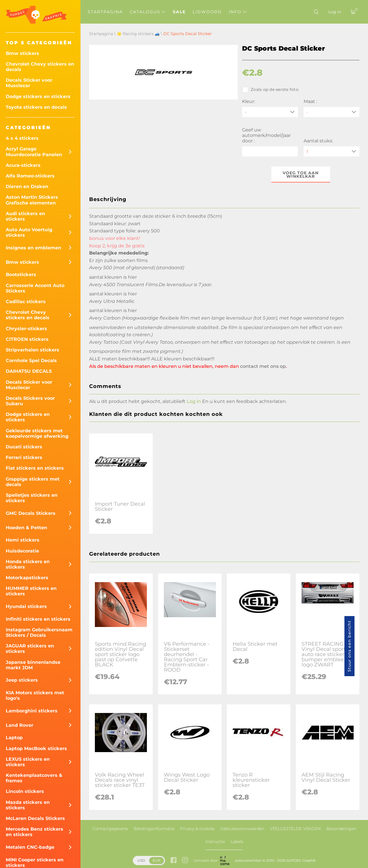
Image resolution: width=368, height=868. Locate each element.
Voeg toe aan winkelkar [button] (301, 175)
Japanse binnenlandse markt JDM (33, 665)
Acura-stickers (23, 165)
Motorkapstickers (27, 578)
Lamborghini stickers (32, 711)
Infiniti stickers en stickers (38, 619)
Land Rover (20, 725)
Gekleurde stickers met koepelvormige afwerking (37, 433)
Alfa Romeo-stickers (30, 176)
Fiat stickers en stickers (35, 468)
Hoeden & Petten (26, 528)
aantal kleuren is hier (113, 277)
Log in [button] (194, 401)
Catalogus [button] (148, 12)
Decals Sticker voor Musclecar (29, 83)
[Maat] (331, 112)
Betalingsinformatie (154, 829)
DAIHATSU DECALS (29, 371)
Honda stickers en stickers (28, 564)
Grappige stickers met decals (33, 482)
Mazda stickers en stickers (28, 805)
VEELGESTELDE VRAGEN (295, 829)
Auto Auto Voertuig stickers (29, 232)
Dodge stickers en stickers (38, 96)
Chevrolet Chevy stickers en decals (40, 67)
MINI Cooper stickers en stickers (35, 863)
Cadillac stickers (26, 302)
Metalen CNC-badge (30, 847)
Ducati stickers (24, 447)
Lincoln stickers (25, 791)
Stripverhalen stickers (32, 350)
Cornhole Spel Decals (31, 361)
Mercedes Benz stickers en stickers (34, 832)
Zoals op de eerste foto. (271, 90)
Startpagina (105, 12)
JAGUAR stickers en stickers (30, 649)
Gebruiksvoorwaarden (242, 829)
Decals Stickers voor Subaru (30, 401)
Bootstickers (21, 275)
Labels (237, 842)
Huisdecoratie (22, 551)
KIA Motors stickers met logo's (35, 695)
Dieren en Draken (27, 187)
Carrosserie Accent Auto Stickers (35, 288)
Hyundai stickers (26, 606)
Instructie (215, 842)
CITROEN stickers (27, 339)
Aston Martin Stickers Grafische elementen (32, 200)
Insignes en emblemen (33, 248)
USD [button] (141, 860)
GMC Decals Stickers (31, 513)
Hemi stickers (23, 540)
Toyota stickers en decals (36, 107)
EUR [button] (157, 860)
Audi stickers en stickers (25, 216)
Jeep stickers (22, 680)
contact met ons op (263, 366)
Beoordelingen (341, 829)
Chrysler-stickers (26, 329)
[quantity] (331, 151)
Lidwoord (207, 12)
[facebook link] (174, 861)
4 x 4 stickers (22, 138)
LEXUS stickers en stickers (28, 762)
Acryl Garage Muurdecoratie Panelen (34, 152)
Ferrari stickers (24, 457)
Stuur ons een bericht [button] (349, 646)
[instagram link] (185, 861)
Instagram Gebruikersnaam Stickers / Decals (39, 632)
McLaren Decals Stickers (35, 818)
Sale (179, 12)
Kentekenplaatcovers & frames (34, 778)
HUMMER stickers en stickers (31, 591)
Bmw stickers (22, 53)
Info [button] (238, 12)
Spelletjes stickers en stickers (32, 498)
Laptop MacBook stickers (36, 748)
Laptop (14, 738)
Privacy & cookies (197, 829)
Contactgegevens (110, 829)
